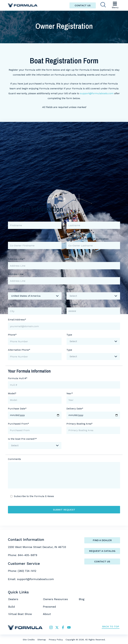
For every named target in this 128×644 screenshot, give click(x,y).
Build (12, 607)
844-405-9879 (27, 555)
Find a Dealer (102, 540)
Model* (12, 393)
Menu (115, 5)
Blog (82, 599)
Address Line (16, 274)
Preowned (49, 607)
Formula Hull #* (18, 378)
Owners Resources (55, 599)
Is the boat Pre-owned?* (22, 439)
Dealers (13, 599)
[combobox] (35, 296)
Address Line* (16, 259)
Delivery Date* (75, 409)
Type (69, 335)
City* (11, 304)
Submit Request (64, 510)
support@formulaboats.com (97, 93)
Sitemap (42, 640)
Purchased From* (18, 424)
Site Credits (29, 640)
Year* (70, 393)
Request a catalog (102, 551)
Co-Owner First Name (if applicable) (29, 239)
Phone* (12, 335)
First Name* (15, 219)
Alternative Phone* (19, 350)
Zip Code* (72, 304)
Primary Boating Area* (80, 424)
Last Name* (74, 219)
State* (70, 289)
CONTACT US (83, 5)
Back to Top (111, 626)
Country (13, 289)
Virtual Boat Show (20, 614)
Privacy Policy (56, 640)
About (47, 614)
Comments (14, 459)
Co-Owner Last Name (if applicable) (87, 239)
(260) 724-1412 (27, 571)
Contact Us (102, 561)
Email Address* (17, 320)
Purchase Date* (17, 409)
